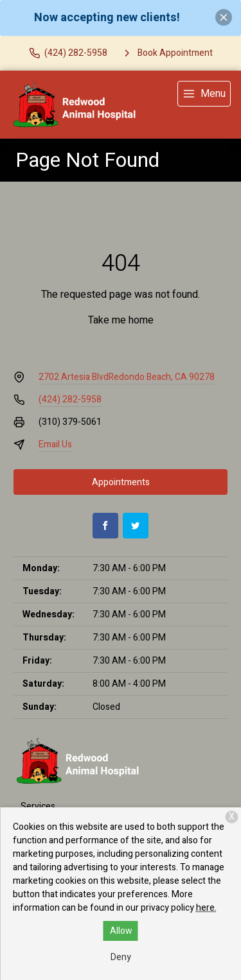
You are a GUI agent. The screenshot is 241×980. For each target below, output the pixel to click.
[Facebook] (105, 526)
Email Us (55, 444)
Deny (121, 957)
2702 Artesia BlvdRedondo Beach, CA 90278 (127, 377)
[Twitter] (136, 526)
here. (206, 908)
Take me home (121, 320)
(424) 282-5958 (70, 400)
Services (38, 806)
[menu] (204, 94)
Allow (121, 931)
